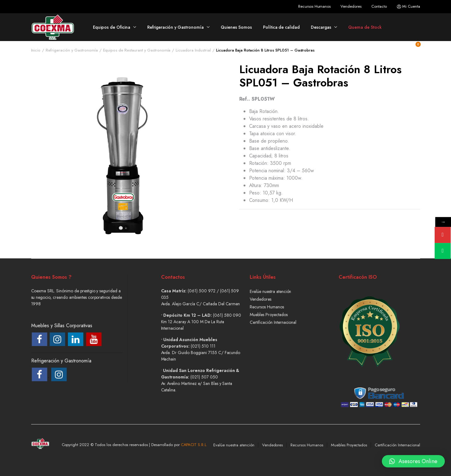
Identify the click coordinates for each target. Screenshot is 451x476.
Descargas (321, 27)
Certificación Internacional (273, 322)
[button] (413, 461)
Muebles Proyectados (269, 315)
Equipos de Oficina (112, 27)
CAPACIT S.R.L (194, 445)
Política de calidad (281, 27)
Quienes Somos (236, 27)
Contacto (379, 6)
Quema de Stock (365, 27)
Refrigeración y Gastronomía (175, 27)
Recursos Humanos (315, 6)
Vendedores (351, 6)
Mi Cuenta (408, 6)
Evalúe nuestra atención (270, 291)
